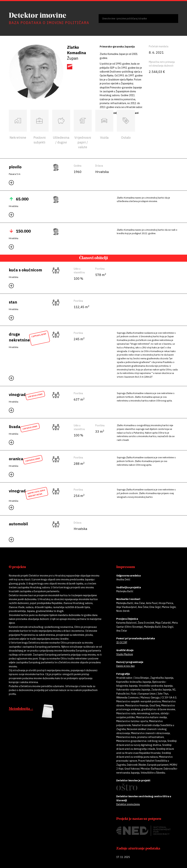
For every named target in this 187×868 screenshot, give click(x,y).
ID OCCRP (122, 642)
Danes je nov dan (125, 666)
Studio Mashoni (125, 654)
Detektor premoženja (128, 804)
